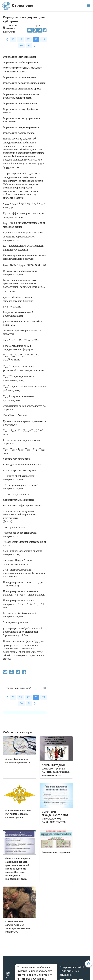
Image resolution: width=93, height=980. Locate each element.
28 (36, 39)
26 (21, 39)
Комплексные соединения (56, 852)
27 (28, 39)
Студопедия (18, 6)
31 (29, 46)
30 (21, 46)
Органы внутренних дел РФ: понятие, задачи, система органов (18, 814)
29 (44, 39)
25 (13, 39)
